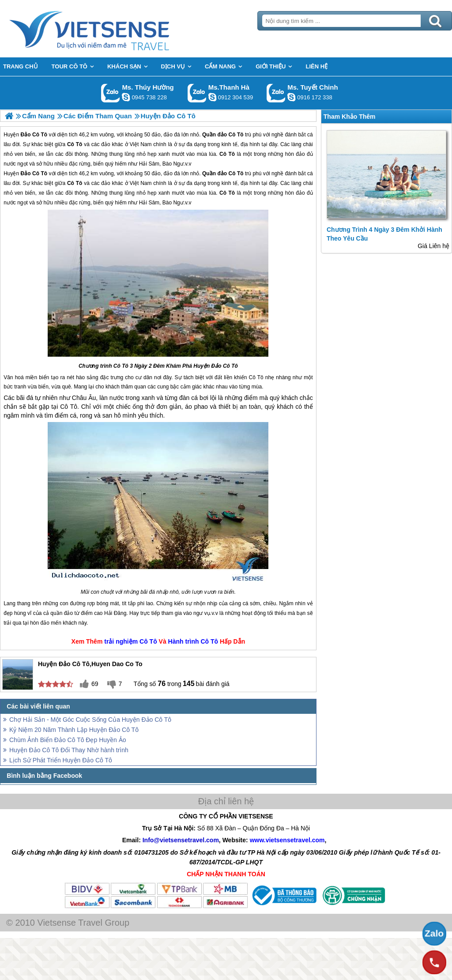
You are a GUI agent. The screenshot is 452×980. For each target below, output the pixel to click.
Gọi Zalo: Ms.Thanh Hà (197, 93)
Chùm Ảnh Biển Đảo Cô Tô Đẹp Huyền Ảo (68, 740)
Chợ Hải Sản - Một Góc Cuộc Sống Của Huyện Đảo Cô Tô (90, 720)
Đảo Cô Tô (34, 173)
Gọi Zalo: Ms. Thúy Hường (111, 93)
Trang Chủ (111, 29)
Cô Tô (236, 173)
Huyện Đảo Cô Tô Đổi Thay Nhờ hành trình (69, 750)
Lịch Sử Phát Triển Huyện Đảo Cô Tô (61, 760)
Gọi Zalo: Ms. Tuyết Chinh (276, 93)
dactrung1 (126, 97)
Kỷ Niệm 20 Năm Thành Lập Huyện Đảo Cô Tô (74, 730)
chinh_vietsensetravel (291, 97)
